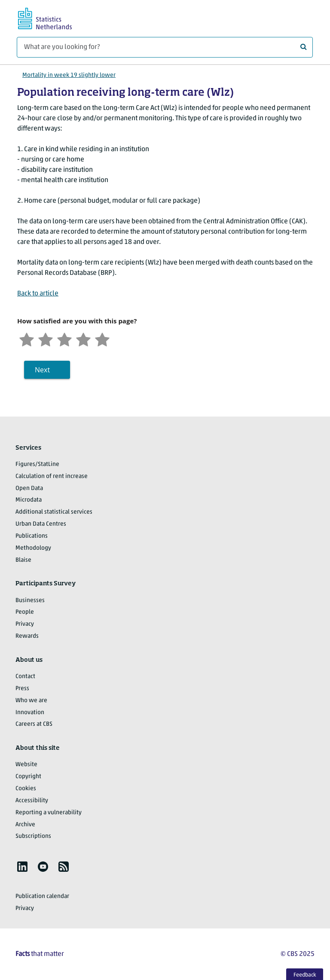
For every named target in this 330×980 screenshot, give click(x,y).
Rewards (27, 636)
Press (22, 689)
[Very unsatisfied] (27, 339)
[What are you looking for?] (165, 47)
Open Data (29, 488)
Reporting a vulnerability (49, 813)
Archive (25, 825)
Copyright (28, 777)
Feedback (305, 975)
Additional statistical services (54, 512)
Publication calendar (42, 896)
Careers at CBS (34, 724)
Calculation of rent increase (52, 476)
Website (26, 765)
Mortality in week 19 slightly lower (69, 75)
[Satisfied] (83, 339)
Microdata (29, 500)
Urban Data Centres (41, 524)
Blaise (23, 560)
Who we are (31, 701)
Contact (25, 677)
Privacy (25, 624)
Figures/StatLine (37, 464)
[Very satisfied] (102, 339)
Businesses (30, 601)
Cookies (26, 789)
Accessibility (32, 801)
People (25, 612)
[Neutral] (64, 339)
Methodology (33, 548)
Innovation (30, 713)
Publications (32, 536)
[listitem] (22, 867)
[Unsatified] (46, 339)
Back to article (38, 294)
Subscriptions (33, 836)
